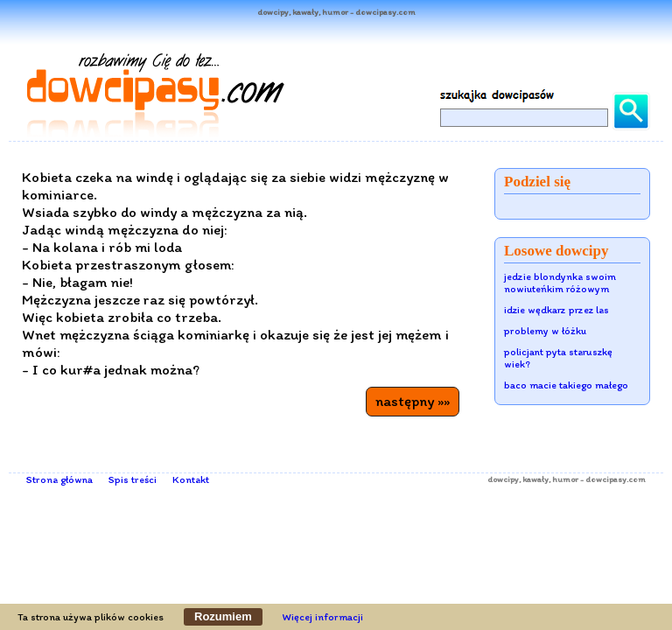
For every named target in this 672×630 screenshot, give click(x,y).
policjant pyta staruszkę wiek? (558, 358)
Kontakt (191, 479)
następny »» (413, 401)
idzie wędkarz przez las (556, 310)
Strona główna (59, 479)
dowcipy (503, 479)
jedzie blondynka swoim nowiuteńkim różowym (560, 283)
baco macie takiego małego (566, 385)
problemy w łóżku (545, 331)
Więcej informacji (323, 617)
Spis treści (133, 479)
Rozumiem (223, 616)
